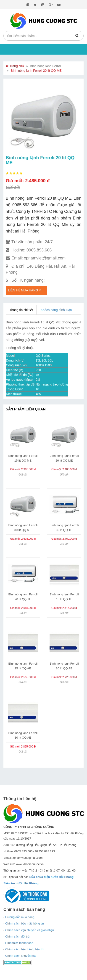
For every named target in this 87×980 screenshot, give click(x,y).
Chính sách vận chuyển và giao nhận (30, 930)
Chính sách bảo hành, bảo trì (24, 949)
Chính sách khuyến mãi (21, 956)
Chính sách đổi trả (17, 936)
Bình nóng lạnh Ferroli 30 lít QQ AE (23, 735)
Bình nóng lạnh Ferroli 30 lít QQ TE (64, 528)
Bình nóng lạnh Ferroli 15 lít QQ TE (64, 597)
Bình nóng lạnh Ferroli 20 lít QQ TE (23, 597)
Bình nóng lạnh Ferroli (46, 66)
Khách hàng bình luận (56, 310)
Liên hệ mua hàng (25, 290)
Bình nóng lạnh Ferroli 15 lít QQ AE (23, 666)
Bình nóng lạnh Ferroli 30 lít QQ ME (23, 528)
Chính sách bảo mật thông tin (25, 923)
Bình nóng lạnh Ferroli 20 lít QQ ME (36, 71)
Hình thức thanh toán (19, 943)
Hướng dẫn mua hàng (20, 917)
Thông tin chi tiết (21, 310)
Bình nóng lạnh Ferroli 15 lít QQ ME (23, 458)
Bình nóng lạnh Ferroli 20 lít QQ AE (64, 666)
